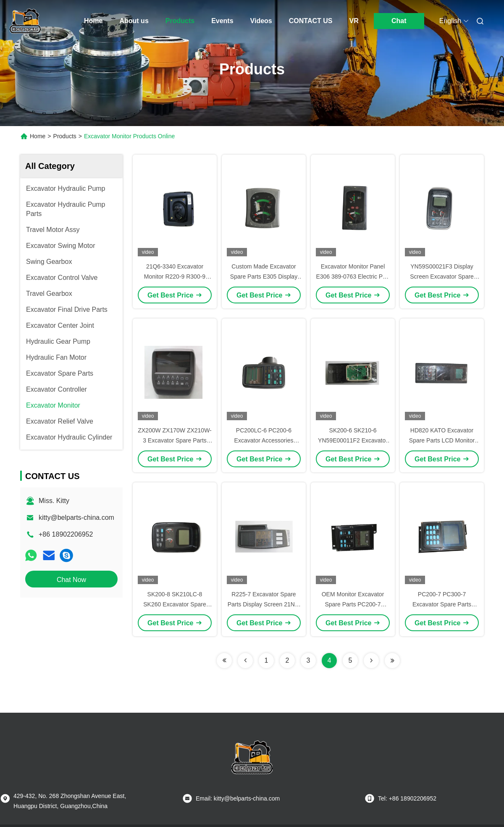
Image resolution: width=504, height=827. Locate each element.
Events (222, 21)
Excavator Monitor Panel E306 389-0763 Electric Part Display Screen (353, 277)
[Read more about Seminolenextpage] (224, 661)
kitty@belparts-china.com (76, 518)
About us (134, 21)
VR (354, 21)
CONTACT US (311, 21)
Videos (261, 21)
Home (93, 21)
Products (180, 21)
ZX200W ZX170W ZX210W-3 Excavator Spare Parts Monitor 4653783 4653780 (175, 440)
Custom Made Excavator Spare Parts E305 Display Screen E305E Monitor (264, 277)
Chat (399, 21)
